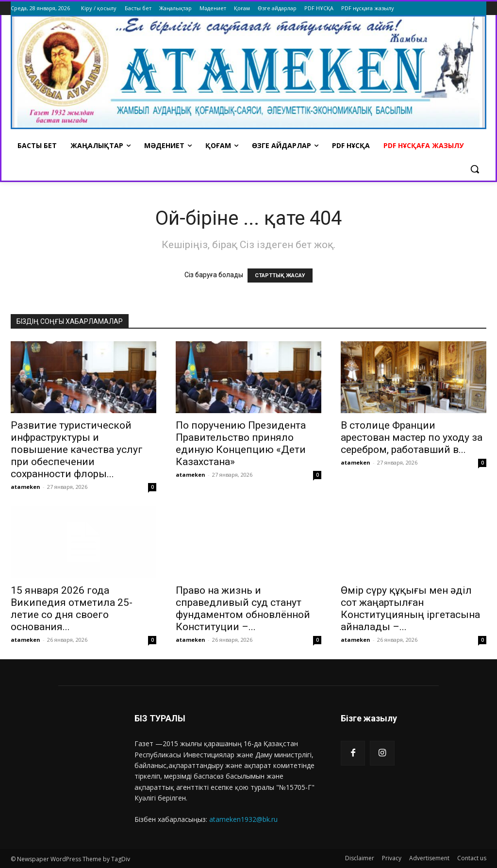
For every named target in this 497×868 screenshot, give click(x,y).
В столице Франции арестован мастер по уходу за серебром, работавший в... (412, 437)
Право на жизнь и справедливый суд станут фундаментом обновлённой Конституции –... (243, 609)
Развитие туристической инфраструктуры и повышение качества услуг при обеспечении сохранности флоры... (77, 450)
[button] (475, 169)
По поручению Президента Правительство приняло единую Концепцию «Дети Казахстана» (241, 443)
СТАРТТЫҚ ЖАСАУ (280, 275)
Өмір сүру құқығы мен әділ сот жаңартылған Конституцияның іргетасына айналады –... (410, 609)
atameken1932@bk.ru (243, 819)
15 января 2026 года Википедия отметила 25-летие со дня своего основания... (72, 609)
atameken (25, 487)
